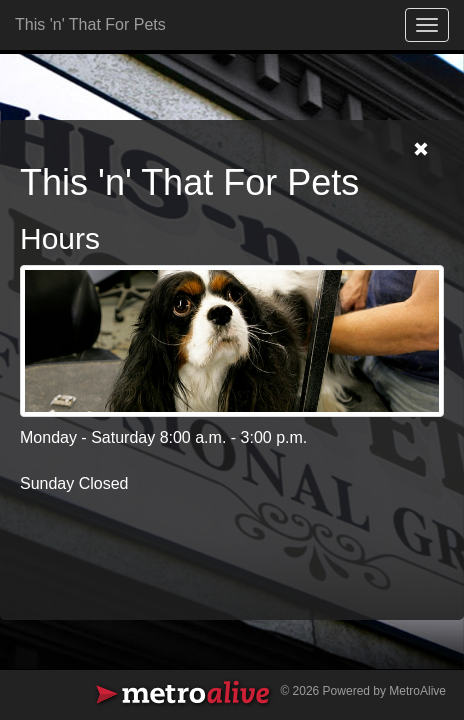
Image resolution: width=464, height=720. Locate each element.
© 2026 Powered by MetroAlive (363, 691)
